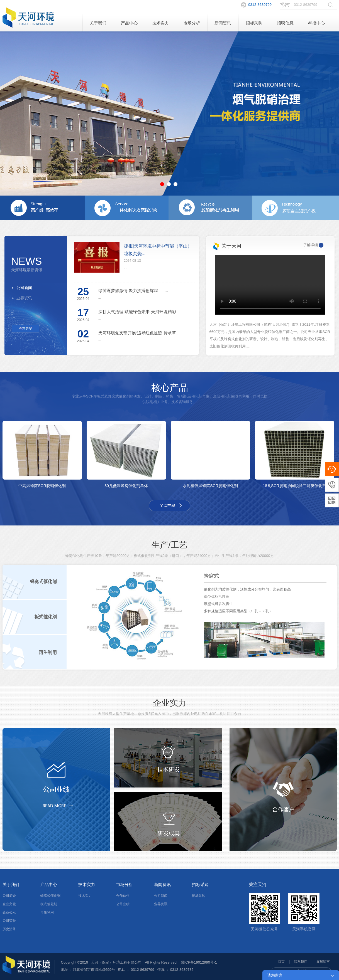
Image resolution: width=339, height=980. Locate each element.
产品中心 (129, 23)
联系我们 (301, 962)
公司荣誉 (9, 921)
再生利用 (47, 912)
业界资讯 (24, 298)
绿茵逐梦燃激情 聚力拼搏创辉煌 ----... (133, 291)
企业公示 (9, 912)
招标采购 (254, 23)
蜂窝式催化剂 (50, 896)
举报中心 (316, 23)
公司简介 (9, 896)
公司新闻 (24, 288)
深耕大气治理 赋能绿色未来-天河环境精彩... (139, 312)
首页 (281, 962)
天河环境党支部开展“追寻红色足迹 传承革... (139, 333)
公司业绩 (123, 904)
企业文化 (9, 904)
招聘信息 (285, 23)
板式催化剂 (49, 904)
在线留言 (323, 962)
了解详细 (314, 245)
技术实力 (160, 23)
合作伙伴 (123, 896)
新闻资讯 (223, 23)
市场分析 (192, 23)
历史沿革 (9, 929)
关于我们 (98, 23)
